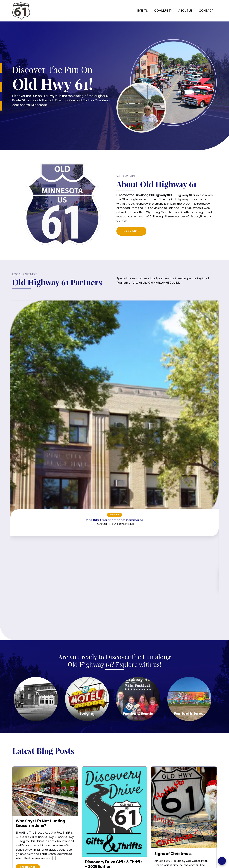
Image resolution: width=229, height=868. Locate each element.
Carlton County (79, 829)
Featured (35, 345)
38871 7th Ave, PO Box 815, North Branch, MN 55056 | (138, 836)
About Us (185, 11)
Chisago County (80, 825)
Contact (206, 11)
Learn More (131, 231)
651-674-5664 (132, 813)
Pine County (78, 820)
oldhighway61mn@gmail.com (141, 823)
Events (143, 11)
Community (163, 11)
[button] (215, 344)
